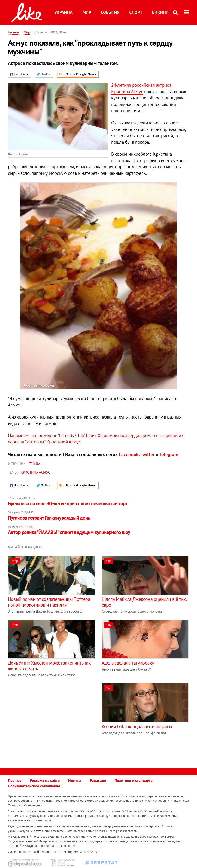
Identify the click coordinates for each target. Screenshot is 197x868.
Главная (14, 32)
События (110, 12)
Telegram (169, 454)
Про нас (15, 780)
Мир (87, 12)
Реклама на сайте (45, 780)
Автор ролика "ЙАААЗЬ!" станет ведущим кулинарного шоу (69, 532)
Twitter (148, 454)
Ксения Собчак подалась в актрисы (137, 726)
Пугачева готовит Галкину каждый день (49, 518)
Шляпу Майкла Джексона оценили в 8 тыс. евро (144, 602)
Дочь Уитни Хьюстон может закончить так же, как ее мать (49, 666)
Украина (63, 12)
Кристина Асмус (35, 472)
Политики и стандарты (134, 780)
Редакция (98, 780)
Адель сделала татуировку (128, 663)
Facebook (129, 454)
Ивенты (75, 780)
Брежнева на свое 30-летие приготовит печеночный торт (68, 503)
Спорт (136, 12)
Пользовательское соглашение (34, 786)
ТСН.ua (35, 464)
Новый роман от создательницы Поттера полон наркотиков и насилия (49, 602)
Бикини (160, 12)
